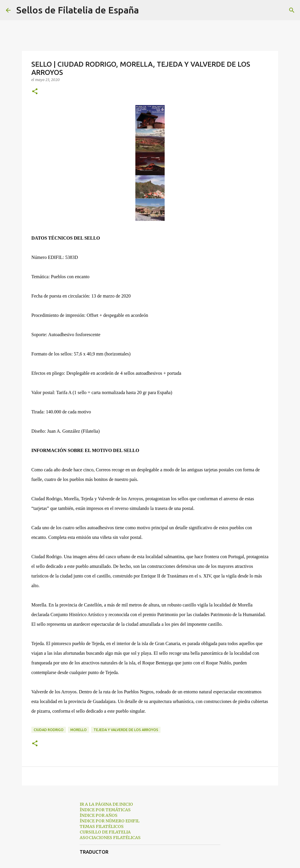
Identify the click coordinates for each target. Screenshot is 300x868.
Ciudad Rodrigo (49, 730)
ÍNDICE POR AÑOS (99, 815)
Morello (79, 730)
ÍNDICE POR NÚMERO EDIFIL (110, 821)
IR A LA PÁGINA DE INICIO (106, 804)
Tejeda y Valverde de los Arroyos (126, 730)
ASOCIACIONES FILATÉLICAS (110, 838)
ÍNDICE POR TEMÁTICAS (105, 810)
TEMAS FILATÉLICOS (102, 826)
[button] (35, 92)
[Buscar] (147, 10)
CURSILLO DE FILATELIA (105, 832)
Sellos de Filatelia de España (78, 10)
